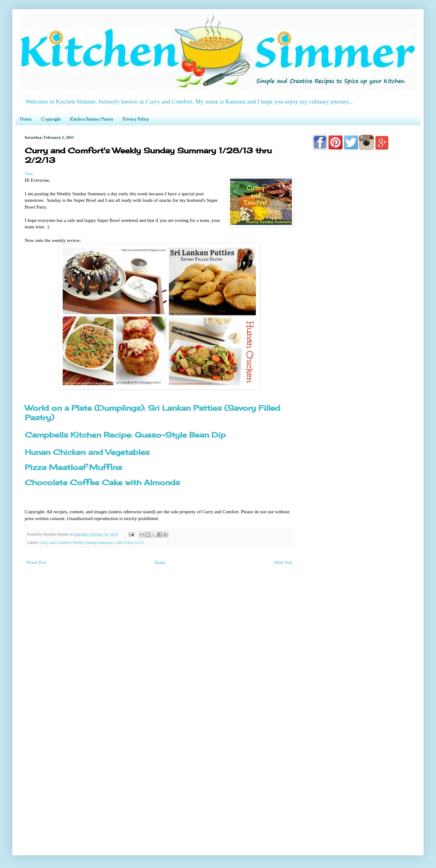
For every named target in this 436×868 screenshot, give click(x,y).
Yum (29, 174)
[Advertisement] (362, 399)
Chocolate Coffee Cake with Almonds (102, 482)
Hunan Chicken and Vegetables (87, 452)
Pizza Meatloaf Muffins (73, 467)
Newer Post (36, 563)
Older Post (283, 563)
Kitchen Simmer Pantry (92, 120)
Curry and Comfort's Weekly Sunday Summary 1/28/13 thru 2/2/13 (92, 543)
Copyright (51, 120)
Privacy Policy (136, 120)
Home (26, 120)
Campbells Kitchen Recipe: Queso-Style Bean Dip (125, 435)
